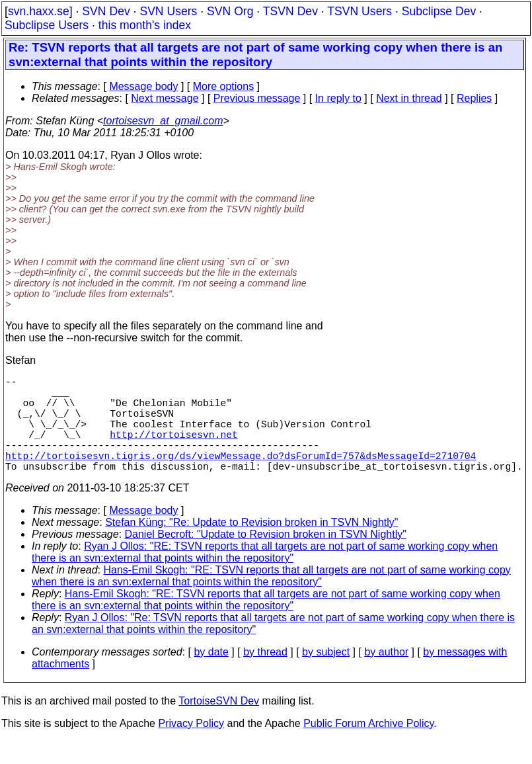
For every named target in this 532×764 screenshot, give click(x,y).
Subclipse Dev (439, 11)
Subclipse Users (47, 25)
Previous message (257, 98)
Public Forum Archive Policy (368, 747)
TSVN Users (360, 11)
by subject (326, 676)
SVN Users (168, 11)
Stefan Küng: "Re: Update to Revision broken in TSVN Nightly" (251, 546)
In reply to (338, 98)
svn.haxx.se (39, 11)
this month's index (145, 25)
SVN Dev (106, 11)
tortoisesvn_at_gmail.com (163, 121)
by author (386, 676)
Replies (474, 98)
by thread (265, 676)
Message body (143, 86)
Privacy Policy (191, 747)
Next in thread (409, 98)
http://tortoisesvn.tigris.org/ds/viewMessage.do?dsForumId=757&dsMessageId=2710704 (241, 476)
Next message (165, 98)
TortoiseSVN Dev (219, 725)
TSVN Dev (290, 11)
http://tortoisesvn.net (173, 450)
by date (211, 676)
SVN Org (230, 11)
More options (224, 86)
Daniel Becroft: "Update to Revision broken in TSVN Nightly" (266, 558)
